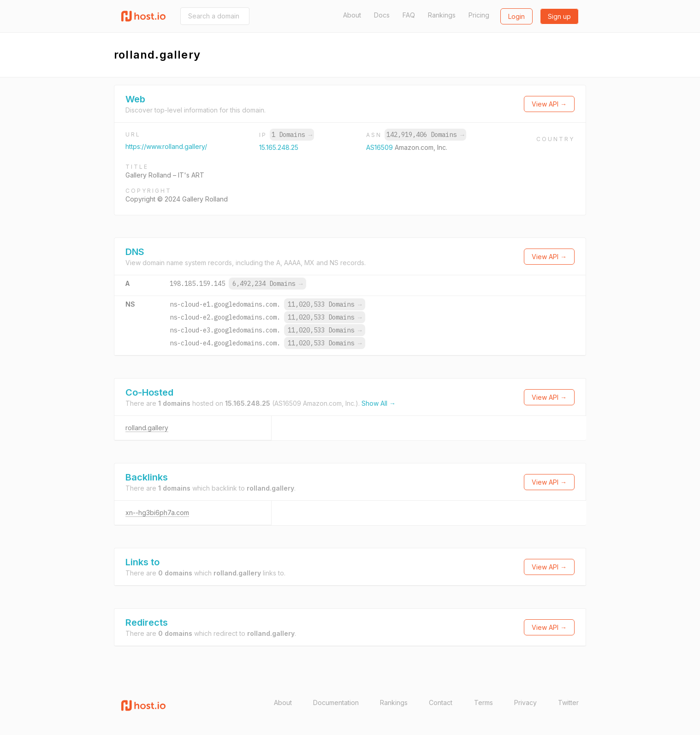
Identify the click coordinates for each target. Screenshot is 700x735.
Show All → (379, 403)
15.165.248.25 (279, 147)
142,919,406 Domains (425, 135)
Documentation (336, 702)
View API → (549, 104)
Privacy (525, 702)
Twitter (568, 702)
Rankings (442, 15)
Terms (483, 702)
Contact (441, 702)
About (352, 15)
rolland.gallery (147, 428)
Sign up (559, 16)
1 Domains (292, 135)
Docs (382, 15)
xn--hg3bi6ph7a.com (157, 513)
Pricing (479, 15)
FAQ (409, 15)
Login (516, 16)
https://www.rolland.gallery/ (166, 146)
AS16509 (380, 147)
